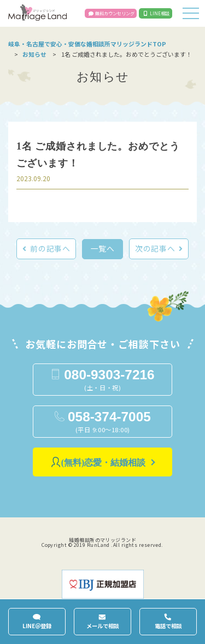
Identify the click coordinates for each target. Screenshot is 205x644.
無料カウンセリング (115, 13)
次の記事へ (155, 248)
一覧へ (103, 248)
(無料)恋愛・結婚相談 (104, 463)
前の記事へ (50, 248)
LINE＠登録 (37, 626)
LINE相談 (160, 13)
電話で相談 (168, 626)
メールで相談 (103, 626)
